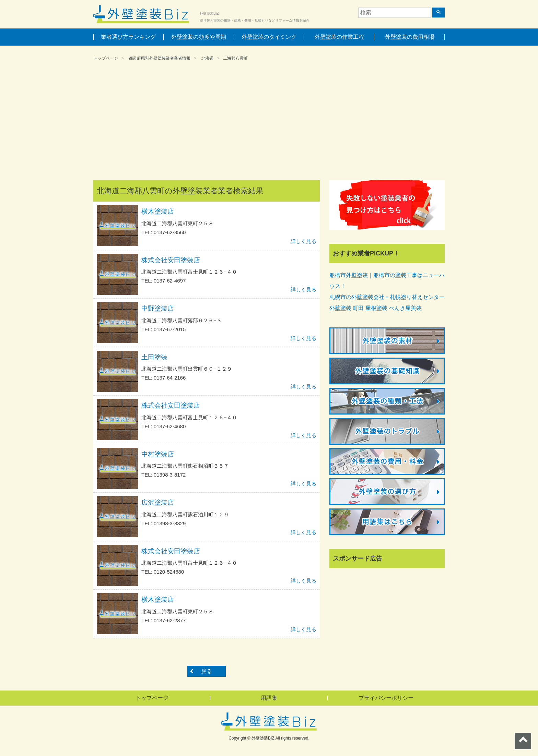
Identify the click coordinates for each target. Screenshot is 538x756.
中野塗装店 (158, 308)
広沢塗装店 (158, 502)
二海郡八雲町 (235, 58)
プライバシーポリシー (386, 698)
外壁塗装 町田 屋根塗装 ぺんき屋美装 (376, 308)
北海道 (208, 58)
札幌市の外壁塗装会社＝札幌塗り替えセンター (387, 297)
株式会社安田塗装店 (171, 260)
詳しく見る (303, 241)
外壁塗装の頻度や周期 (199, 37)
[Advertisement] (269, 122)
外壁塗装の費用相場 (410, 37)
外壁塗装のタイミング (269, 37)
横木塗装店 (158, 211)
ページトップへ (523, 741)
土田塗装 (154, 357)
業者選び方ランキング (128, 37)
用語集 (269, 698)
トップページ (106, 58)
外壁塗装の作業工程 (339, 37)
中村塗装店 (158, 454)
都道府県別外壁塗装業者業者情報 (160, 58)
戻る (207, 671)
